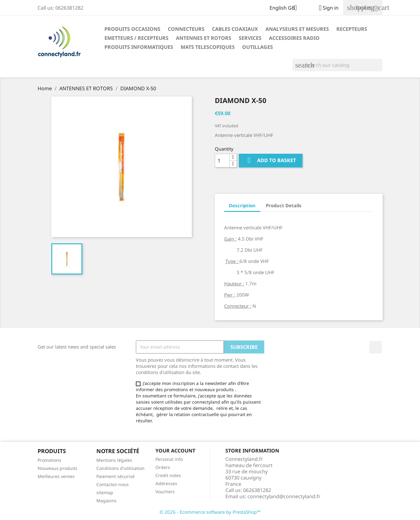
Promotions (49, 460)
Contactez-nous (113, 484)
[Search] (337, 65)
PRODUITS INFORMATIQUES (139, 47)
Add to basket (271, 160)
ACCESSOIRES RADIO (294, 38)
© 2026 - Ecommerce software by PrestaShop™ (210, 512)
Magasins (106, 501)
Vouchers (165, 492)
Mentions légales (114, 460)
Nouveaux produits (58, 468)
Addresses (166, 483)
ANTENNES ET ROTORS (204, 38)
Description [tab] (242, 205)
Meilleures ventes (56, 476)
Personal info (169, 459)
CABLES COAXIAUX (235, 29)
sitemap (105, 492)
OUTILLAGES (258, 47)
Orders (163, 467)
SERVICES (250, 38)
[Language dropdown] (286, 8)
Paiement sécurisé (115, 476)
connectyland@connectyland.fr (284, 496)
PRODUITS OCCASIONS (132, 29)
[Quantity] (222, 161)
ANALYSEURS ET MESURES (297, 29)
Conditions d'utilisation (120, 468)
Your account (175, 451)
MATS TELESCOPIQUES (208, 47)
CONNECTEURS (186, 29)
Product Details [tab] (284, 205)
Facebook (376, 347)
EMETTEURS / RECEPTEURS (136, 38)
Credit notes (168, 475)
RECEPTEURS (352, 29)
